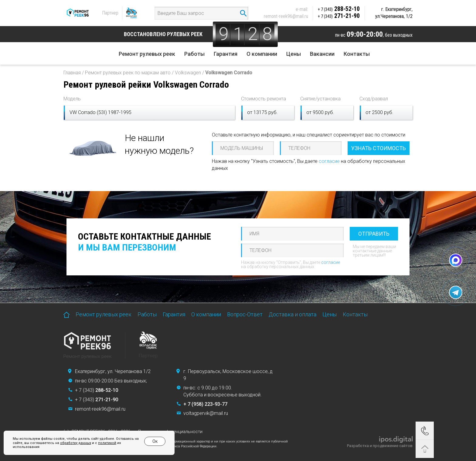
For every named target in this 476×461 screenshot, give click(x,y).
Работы (194, 54)
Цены (294, 54)
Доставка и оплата (292, 314)
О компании (262, 54)
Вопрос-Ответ (245, 314)
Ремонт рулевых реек (147, 54)
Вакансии (322, 54)
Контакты (357, 54)
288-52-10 (339, 9)
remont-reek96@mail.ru (286, 16)
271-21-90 (339, 16)
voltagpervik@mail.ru (206, 413)
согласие (329, 161)
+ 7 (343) (97, 390)
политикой (107, 443)
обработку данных (76, 443)
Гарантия (226, 54)
